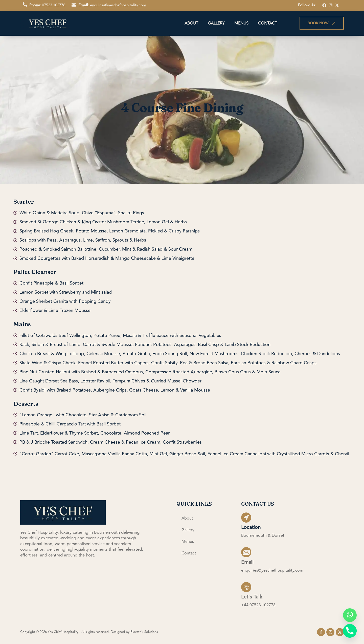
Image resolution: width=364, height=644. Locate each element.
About (191, 23)
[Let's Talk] (246, 587)
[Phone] (350, 631)
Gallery (216, 23)
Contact (268, 23)
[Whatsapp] (350, 615)
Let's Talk (252, 597)
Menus (241, 23)
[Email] (246, 552)
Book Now (322, 23)
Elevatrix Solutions (144, 632)
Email (247, 562)
